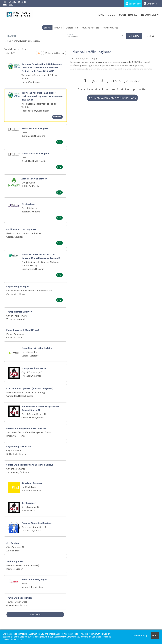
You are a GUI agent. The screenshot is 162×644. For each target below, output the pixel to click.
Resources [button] (149, 15)
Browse (58, 28)
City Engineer (28, 204)
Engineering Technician (19, 446)
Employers (151, 4)
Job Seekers (133, 4)
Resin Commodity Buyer (34, 579)
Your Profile (128, 15)
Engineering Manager (18, 286)
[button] (149, 36)
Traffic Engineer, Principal (20, 598)
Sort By (10, 53)
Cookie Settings (141, 636)
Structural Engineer (32, 483)
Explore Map (72, 28)
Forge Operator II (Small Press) (23, 330)
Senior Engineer (15, 561)
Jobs (112, 15)
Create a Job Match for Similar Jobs (112, 98)
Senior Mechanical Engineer (36, 153)
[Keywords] (35, 36)
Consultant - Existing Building (37, 348)
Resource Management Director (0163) (26, 428)
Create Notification (54, 53)
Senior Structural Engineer (35, 128)
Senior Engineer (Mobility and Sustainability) (30, 465)
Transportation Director (19, 312)
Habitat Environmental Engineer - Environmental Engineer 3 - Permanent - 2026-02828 (42, 96)
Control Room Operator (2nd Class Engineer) (30, 388)
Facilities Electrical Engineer (21, 229)
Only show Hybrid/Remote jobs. (24, 41)
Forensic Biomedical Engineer (37, 523)
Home (101, 15)
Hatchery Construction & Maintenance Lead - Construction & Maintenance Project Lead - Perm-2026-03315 (42, 68)
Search (47, 28)
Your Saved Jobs (110, 28)
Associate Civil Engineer (34, 179)
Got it (155, 636)
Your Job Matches (90, 28)
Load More (35, 614)
